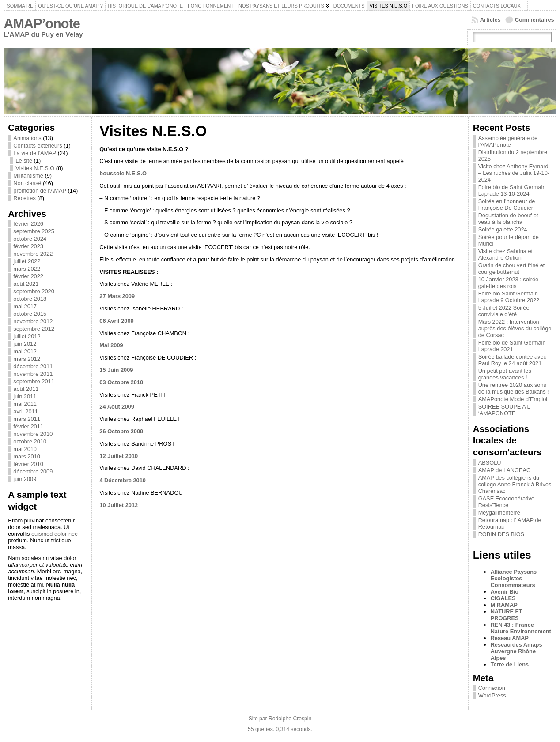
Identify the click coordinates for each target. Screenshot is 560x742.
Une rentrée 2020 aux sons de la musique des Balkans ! (514, 388)
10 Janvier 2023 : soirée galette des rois (509, 283)
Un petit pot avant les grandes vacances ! (505, 374)
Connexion (492, 688)
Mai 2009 (111, 345)
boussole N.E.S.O (123, 173)
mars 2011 (26, 419)
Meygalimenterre (499, 513)
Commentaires (535, 20)
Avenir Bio (505, 592)
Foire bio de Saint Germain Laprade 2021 (512, 346)
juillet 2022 (27, 261)
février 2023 (28, 246)
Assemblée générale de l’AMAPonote (508, 141)
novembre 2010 (33, 434)
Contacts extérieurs (38, 146)
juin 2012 (25, 344)
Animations (27, 138)
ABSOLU (490, 463)
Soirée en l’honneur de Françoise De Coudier (507, 204)
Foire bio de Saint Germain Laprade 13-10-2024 (512, 190)
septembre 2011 (34, 381)
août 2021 (26, 284)
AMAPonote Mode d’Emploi (513, 399)
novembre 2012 (33, 321)
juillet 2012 (27, 336)
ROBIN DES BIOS (501, 534)
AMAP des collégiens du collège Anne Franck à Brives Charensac (515, 484)
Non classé (27, 183)
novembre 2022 (33, 254)
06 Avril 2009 (116, 321)
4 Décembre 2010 (123, 480)
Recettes (25, 198)
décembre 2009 (33, 471)
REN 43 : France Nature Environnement (521, 628)
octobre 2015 (30, 314)
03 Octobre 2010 (121, 382)
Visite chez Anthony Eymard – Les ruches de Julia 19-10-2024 (514, 173)
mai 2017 (25, 306)
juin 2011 (25, 396)
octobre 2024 (30, 239)
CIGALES (503, 598)
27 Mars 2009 (117, 296)
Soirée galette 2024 (503, 229)
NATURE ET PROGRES (507, 615)
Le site (24, 161)
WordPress (492, 695)
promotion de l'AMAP (40, 191)
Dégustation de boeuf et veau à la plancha (508, 219)
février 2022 (28, 276)
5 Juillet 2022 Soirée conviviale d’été (504, 311)
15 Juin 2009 (116, 370)
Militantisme (28, 176)
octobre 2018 (30, 299)
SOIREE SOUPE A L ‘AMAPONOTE (504, 410)
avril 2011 (26, 411)
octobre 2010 (30, 441)
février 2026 (28, 224)
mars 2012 (26, 359)
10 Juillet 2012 (119, 505)
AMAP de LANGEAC (505, 470)
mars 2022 (26, 269)
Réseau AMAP (510, 638)
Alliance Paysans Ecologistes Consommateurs (514, 578)
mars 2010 (26, 456)
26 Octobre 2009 (121, 431)
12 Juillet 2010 (119, 456)
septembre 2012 (34, 329)
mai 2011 (25, 404)
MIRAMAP (504, 605)
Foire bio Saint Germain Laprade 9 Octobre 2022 (509, 297)
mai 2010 (25, 449)
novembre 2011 (33, 374)
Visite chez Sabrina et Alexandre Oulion (506, 254)
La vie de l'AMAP (35, 153)
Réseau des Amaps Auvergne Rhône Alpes (516, 651)
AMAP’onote (42, 24)
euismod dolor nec (55, 534)
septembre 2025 (34, 231)
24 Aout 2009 (117, 407)
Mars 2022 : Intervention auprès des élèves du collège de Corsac (515, 328)
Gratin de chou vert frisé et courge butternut (512, 269)
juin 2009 (25, 479)
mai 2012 (25, 351)
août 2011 (26, 389)
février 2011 (28, 426)
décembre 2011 (33, 366)
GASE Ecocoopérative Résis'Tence (506, 502)
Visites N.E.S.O (35, 168)
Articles (490, 20)
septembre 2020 (34, 291)
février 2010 (28, 464)
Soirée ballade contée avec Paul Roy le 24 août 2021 (512, 360)
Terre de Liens (510, 664)
